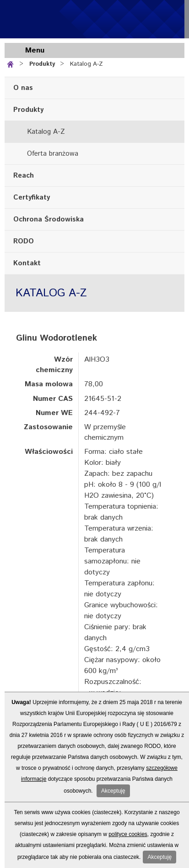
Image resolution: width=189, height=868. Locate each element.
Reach (24, 176)
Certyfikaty (32, 197)
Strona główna (12, 63)
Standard (59, 19)
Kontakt (27, 263)
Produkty (42, 64)
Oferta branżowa (53, 154)
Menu (35, 50)
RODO (24, 241)
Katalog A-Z (86, 64)
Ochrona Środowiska (49, 219)
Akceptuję (113, 791)
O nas (23, 88)
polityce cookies (128, 834)
